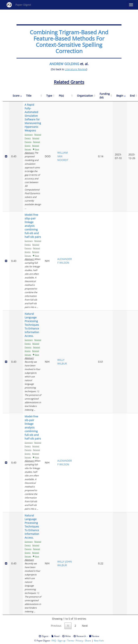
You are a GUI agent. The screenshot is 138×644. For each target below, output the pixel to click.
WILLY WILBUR (62, 362)
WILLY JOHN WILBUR (65, 563)
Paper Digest (19, 5)
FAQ (54, 641)
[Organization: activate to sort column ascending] (85, 96)
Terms (71, 641)
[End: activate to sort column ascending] (132, 96)
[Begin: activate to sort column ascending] (120, 96)
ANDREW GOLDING (64, 64)
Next (85, 626)
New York (99, 641)
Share (88, 641)
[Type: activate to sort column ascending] (49, 96)
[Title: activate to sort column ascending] (33, 96)
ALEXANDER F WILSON (65, 261)
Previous (56, 626)
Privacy (79, 641)
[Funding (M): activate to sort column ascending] (105, 96)
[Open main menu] (131, 5)
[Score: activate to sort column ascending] (16, 96)
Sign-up (62, 641)
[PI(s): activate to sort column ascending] (65, 96)
